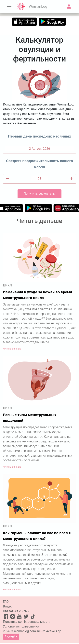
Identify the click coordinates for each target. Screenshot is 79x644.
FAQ (6, 602)
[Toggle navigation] (9, 6)
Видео (7, 606)
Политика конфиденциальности (27, 622)
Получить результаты (39, 194)
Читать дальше (12, 349)
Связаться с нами (16, 611)
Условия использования (21, 626)
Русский (10, 637)
